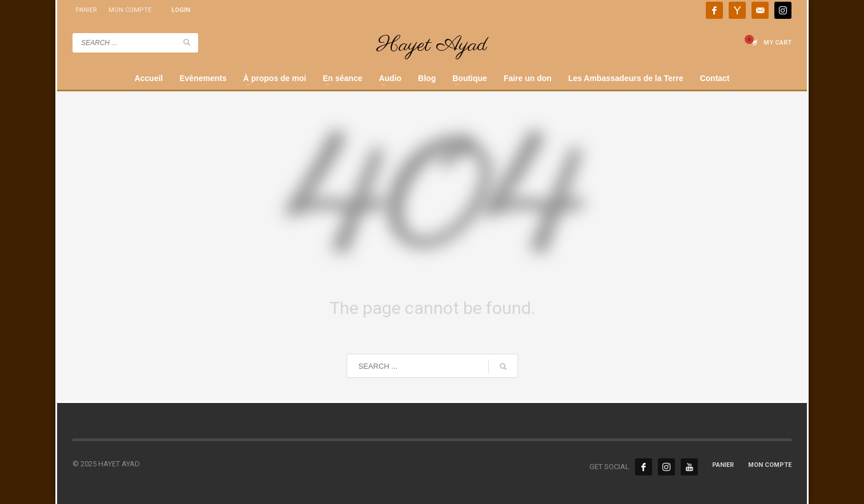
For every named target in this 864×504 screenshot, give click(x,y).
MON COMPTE (130, 10)
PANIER (86, 10)
